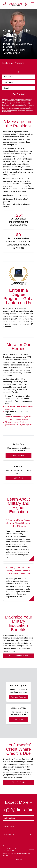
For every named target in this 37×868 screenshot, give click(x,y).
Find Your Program (19, 697)
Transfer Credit (19, 782)
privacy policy (8, 112)
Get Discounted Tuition (18, 656)
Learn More (18, 478)
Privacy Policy (18, 859)
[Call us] (5, 4)
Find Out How (18, 456)
